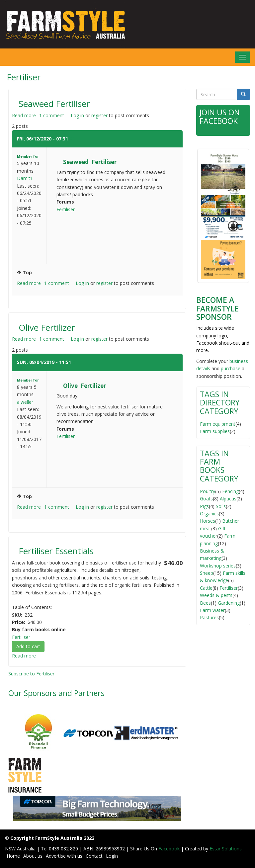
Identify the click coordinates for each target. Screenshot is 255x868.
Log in (77, 115)
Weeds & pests (216, 595)
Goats (206, 499)
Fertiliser (66, 209)
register (99, 115)
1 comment (52, 115)
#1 (72, 139)
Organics (209, 514)
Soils (221, 506)
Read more (24, 115)
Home (13, 856)
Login (112, 856)
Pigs (204, 506)
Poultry (208, 491)
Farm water (212, 610)
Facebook (170, 849)
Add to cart (28, 646)
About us (33, 856)
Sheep (207, 573)
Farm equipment (218, 424)
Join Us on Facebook (220, 116)
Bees (205, 603)
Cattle (206, 588)
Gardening (229, 603)
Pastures (209, 617)
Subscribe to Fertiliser (31, 674)
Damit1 (25, 178)
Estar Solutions (226, 849)
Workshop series (218, 566)
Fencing (230, 491)
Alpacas (228, 499)
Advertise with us (64, 856)
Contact (94, 856)
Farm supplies (215, 431)
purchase (231, 368)
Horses (208, 521)
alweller (25, 402)
